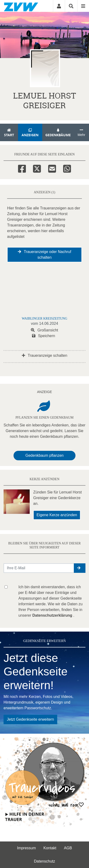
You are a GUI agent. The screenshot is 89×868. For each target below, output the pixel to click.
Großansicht (44, 330)
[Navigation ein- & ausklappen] (83, 6)
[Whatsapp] (67, 168)
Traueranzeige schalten (45, 355)
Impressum (26, 848)
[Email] (52, 168)
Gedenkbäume (58, 133)
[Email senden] (39, 568)
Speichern (44, 336)
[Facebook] (22, 168)
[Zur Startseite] (21, 6)
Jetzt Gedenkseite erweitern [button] (30, 719)
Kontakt (50, 848)
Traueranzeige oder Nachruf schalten (44, 255)
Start (9, 133)
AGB (68, 848)
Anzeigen (30, 133)
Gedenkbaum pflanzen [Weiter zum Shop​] (44, 455)
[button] (80, 568)
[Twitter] (37, 168)
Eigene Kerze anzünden (57, 515)
